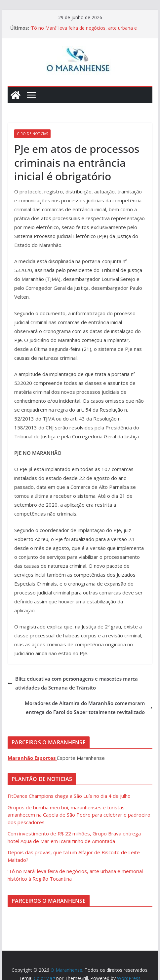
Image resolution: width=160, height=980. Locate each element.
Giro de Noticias (32, 134)
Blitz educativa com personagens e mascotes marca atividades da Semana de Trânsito (73, 683)
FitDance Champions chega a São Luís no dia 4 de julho (69, 796)
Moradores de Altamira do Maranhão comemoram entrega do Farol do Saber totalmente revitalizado (89, 708)
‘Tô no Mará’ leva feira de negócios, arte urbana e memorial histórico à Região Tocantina (84, 31)
